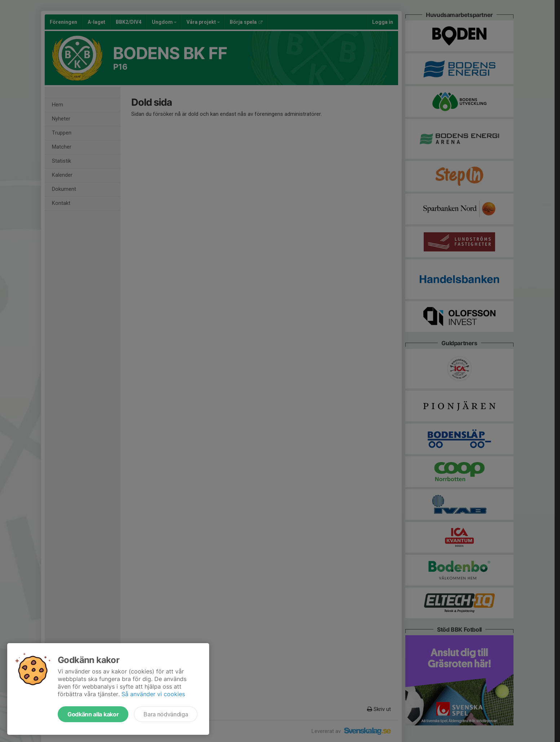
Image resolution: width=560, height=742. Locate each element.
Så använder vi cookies (153, 694)
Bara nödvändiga (166, 714)
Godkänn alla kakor (93, 714)
